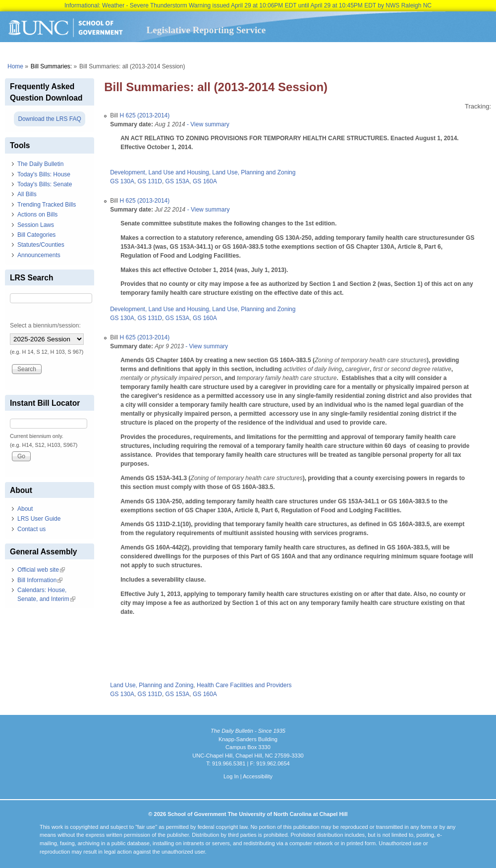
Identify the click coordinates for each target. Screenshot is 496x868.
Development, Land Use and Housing (159, 172)
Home (15, 66)
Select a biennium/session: (45, 325)
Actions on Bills (37, 215)
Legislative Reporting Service (206, 30)
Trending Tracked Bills (47, 205)
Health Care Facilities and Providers (244, 685)
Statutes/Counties (41, 245)
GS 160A (205, 181)
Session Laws (36, 225)
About (25, 509)
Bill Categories (36, 235)
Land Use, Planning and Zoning (254, 172)
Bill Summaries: (51, 66)
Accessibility (258, 776)
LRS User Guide (39, 519)
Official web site (41, 570)
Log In (231, 776)
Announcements (39, 255)
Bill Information (40, 580)
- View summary (207, 124)
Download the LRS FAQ (49, 119)
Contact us (31, 529)
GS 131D (150, 181)
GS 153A (178, 181)
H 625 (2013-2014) (145, 115)
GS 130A (122, 181)
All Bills (27, 194)
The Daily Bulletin (40, 164)
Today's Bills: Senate (45, 184)
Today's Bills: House (44, 174)
